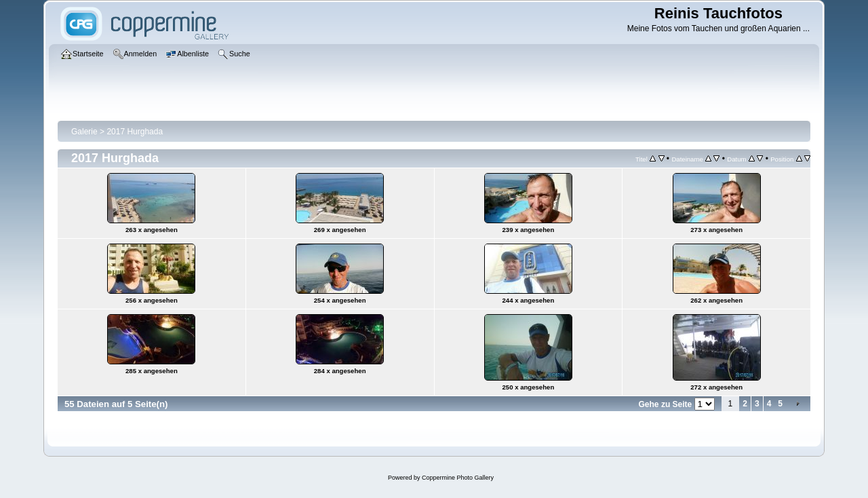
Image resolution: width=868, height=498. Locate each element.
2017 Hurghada (135, 132)
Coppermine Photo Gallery (458, 478)
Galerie (84, 132)
